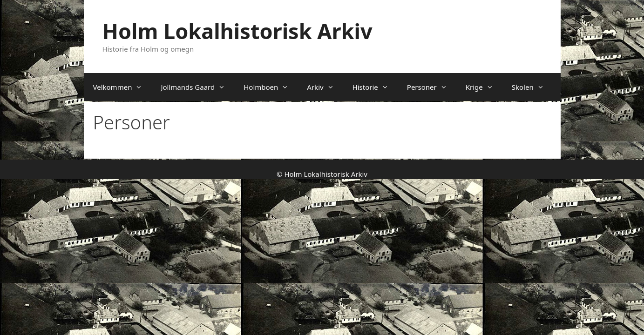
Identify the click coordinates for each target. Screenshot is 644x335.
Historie (375, 87)
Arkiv (325, 87)
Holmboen (271, 87)
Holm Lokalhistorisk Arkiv (237, 31)
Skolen (532, 87)
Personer (432, 87)
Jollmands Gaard (197, 87)
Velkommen (122, 87)
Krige (484, 87)
